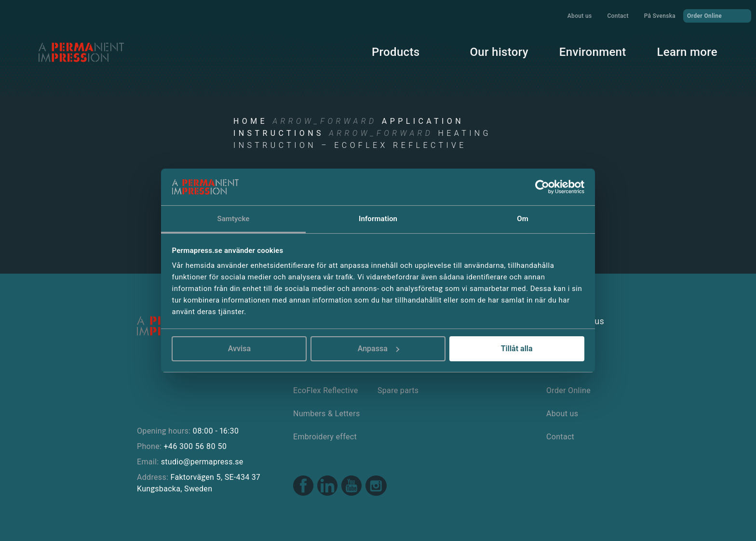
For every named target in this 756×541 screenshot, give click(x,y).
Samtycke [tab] (233, 219)
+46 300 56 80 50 (195, 446)
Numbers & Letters (326, 414)
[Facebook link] (303, 487)
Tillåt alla (517, 349)
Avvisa (239, 349)
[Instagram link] (376, 487)
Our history (499, 52)
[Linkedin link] (327, 487)
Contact (618, 16)
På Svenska (660, 16)
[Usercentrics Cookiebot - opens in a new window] (542, 187)
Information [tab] (378, 219)
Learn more (687, 52)
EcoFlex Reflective (326, 390)
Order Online (717, 15)
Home (250, 121)
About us (580, 16)
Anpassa (378, 349)
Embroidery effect (325, 437)
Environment (593, 52)
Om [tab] (523, 219)
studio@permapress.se (202, 462)
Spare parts (398, 390)
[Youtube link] (351, 487)
